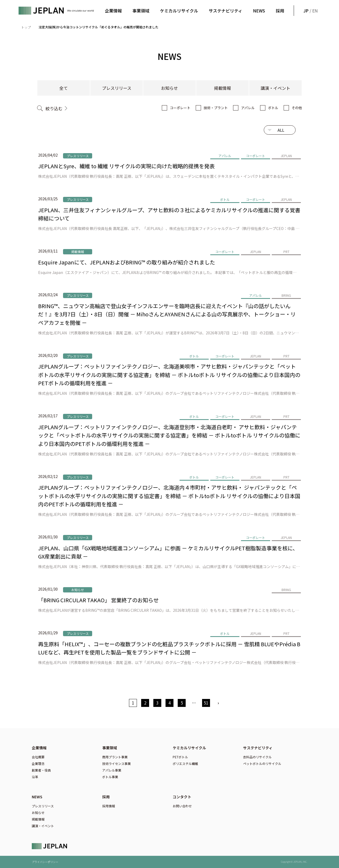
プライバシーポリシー (45, 862)
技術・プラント (216, 108)
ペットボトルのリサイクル (262, 763)
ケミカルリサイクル (179, 11)
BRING (286, 295)
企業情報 (113, 11)
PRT (286, 252)
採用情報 (109, 806)
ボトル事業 (110, 777)
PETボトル (180, 757)
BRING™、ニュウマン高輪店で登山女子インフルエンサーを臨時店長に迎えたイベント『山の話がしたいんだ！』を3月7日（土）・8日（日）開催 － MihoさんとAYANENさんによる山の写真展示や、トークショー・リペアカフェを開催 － (167, 314)
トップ (26, 27)
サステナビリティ (226, 11)
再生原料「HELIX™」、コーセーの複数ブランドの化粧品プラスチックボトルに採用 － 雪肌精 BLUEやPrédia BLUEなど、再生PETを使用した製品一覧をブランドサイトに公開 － (169, 648)
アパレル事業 (112, 770)
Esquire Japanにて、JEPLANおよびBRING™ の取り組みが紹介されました (127, 262)
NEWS (259, 11)
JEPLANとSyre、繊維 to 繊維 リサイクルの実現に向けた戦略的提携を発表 (126, 166)
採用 (280, 11)
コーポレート (180, 108)
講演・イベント (275, 88)
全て (64, 88)
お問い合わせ (182, 806)
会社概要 (38, 757)
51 (206, 703)
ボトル (273, 108)
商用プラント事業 (115, 757)
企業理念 (38, 763)
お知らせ (169, 88)
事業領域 (141, 11)
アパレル (248, 108)
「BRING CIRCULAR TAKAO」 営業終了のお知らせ (98, 600)
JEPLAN (286, 156)
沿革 (35, 777)
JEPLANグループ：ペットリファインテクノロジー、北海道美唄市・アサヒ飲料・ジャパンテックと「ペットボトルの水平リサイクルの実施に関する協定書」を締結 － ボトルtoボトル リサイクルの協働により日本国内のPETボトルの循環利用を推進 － (169, 375)
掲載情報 (222, 88)
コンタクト (182, 797)
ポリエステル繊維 (185, 763)
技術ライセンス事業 (117, 763)
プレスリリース (117, 88)
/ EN (310, 11)
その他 (297, 108)
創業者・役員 (41, 770)
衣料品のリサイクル (257, 757)
